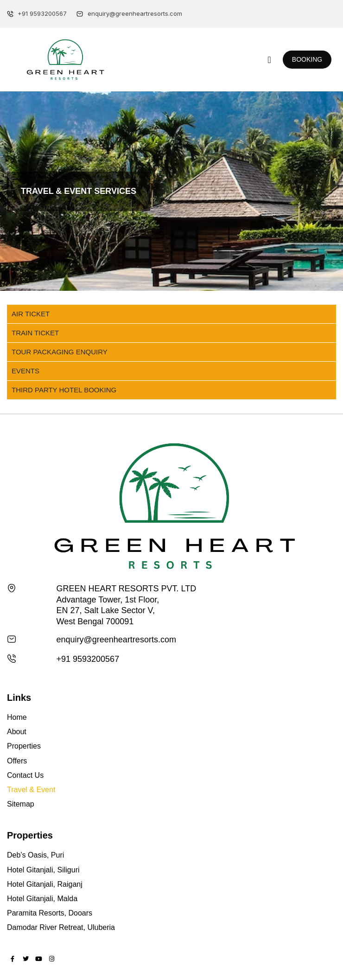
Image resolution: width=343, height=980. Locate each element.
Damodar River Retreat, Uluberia (61, 927)
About (17, 732)
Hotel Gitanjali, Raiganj (45, 884)
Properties (24, 746)
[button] (270, 60)
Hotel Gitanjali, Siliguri (43, 870)
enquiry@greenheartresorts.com (116, 640)
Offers (17, 761)
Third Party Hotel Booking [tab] (64, 390)
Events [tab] (25, 371)
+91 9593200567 (88, 659)
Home (17, 717)
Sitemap (21, 804)
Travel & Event (31, 790)
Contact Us (25, 775)
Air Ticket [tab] (31, 314)
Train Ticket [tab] (35, 333)
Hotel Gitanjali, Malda (42, 899)
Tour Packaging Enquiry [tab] (60, 352)
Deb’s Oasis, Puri (35, 855)
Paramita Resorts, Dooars (50, 913)
